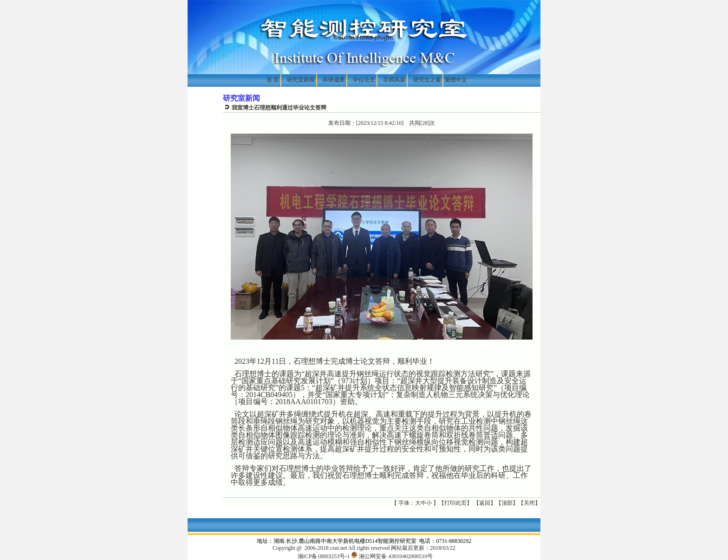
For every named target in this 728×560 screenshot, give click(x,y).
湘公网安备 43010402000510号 (392, 556)
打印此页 (455, 503)
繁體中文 (456, 80)
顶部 (507, 503)
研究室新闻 (301, 80)
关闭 (529, 503)
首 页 (273, 80)
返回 (485, 503)
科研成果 (334, 80)
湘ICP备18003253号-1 (324, 556)
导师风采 (394, 80)
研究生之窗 (427, 80)
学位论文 (364, 80)
